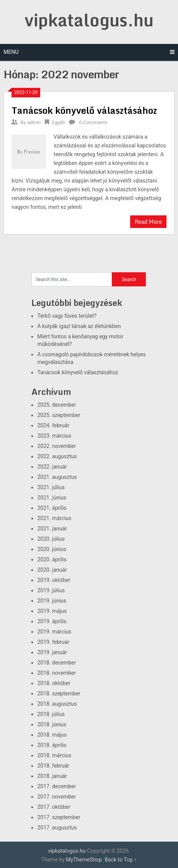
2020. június (52, 549)
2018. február (53, 766)
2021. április (52, 508)
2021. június (52, 498)
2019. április (52, 621)
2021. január (52, 529)
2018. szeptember (59, 693)
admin (34, 122)
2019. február (53, 642)
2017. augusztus (57, 828)
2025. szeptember (59, 415)
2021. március (54, 518)
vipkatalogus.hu (89, 20)
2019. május (52, 611)
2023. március (54, 436)
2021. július (51, 487)
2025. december (56, 405)
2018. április (52, 745)
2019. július (51, 590)
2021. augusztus (57, 477)
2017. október (54, 807)
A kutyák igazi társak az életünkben (79, 326)
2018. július (51, 714)
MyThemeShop (84, 860)
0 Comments (93, 122)
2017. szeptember (59, 817)
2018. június (52, 724)
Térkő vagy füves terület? (67, 316)
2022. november (56, 446)
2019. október (54, 580)
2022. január (52, 467)
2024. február (53, 425)
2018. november (56, 673)
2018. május (52, 735)
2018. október (54, 683)
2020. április (52, 559)
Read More (148, 222)
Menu (11, 52)
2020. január (52, 570)
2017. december (56, 786)
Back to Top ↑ (121, 860)
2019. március (54, 632)
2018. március (54, 755)
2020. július (51, 539)
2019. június (52, 601)
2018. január (52, 776)
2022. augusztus (57, 456)
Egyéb (58, 122)
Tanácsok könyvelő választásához (84, 110)
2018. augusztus (57, 704)
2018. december (56, 663)
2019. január (52, 652)
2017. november (56, 797)
